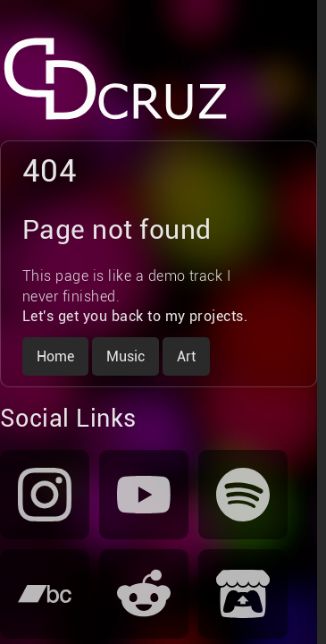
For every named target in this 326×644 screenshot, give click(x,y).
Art (186, 356)
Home (55, 356)
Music (125, 356)
